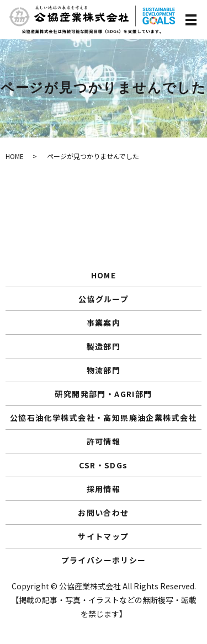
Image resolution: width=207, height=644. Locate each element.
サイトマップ (103, 536)
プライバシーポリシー (104, 560)
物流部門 (104, 370)
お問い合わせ (103, 513)
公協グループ (104, 299)
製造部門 (104, 346)
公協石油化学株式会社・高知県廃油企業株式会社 (104, 418)
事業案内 (104, 323)
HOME (15, 156)
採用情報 (104, 489)
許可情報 (104, 441)
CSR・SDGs (103, 465)
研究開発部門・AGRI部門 (103, 394)
